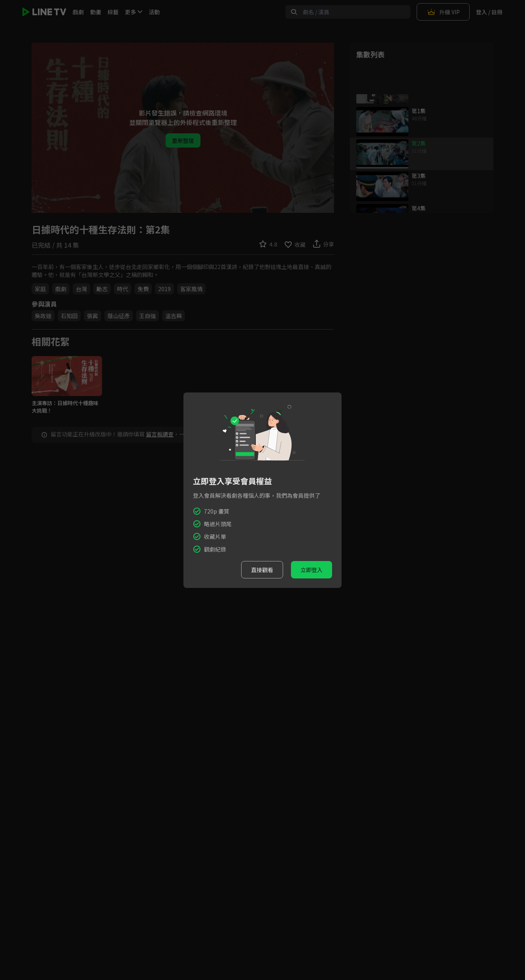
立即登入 (312, 570)
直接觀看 (262, 570)
